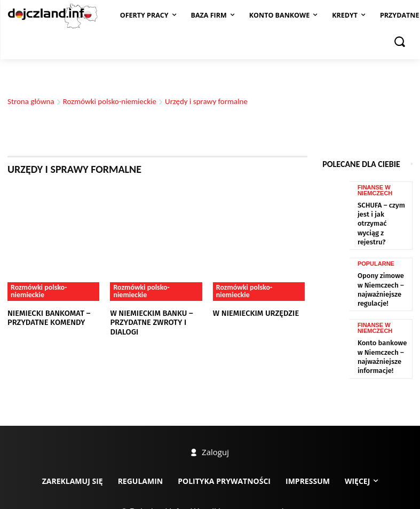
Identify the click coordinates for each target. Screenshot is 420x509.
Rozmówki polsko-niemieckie (110, 101)
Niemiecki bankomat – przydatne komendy (44, 317)
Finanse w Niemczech (375, 299)
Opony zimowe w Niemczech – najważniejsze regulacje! (380, 263)
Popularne (376, 241)
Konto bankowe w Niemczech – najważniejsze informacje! (381, 324)
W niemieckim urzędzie (251, 313)
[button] (400, 41)
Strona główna (31, 101)
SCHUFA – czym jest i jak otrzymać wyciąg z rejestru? (383, 212)
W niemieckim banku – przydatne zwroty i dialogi (157, 317)
